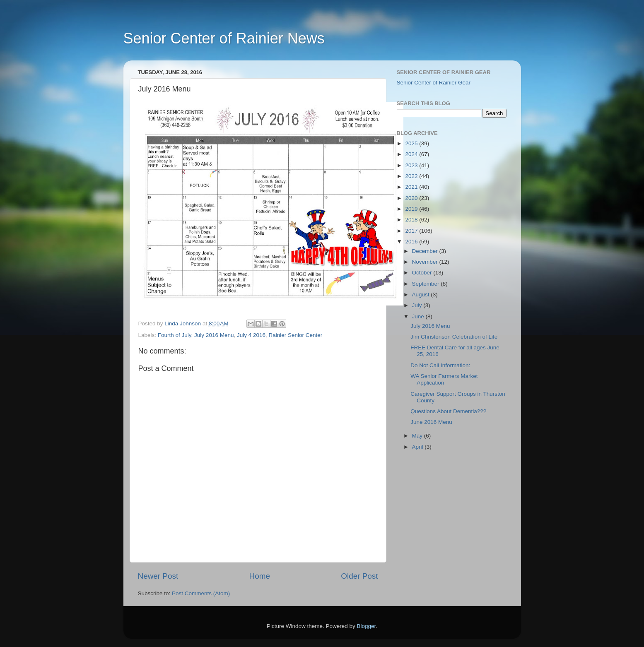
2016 (412, 242)
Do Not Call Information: (440, 365)
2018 (412, 220)
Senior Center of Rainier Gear (434, 83)
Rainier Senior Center (296, 335)
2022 (412, 176)
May (418, 436)
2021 (412, 187)
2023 (412, 165)
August (422, 295)
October (423, 273)
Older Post (359, 576)
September (427, 284)
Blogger (367, 626)
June (419, 316)
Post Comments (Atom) (201, 593)
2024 (412, 154)
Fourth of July (175, 335)
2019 (412, 209)
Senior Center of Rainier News (224, 38)
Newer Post (158, 576)
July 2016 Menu (214, 335)
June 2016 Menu (431, 422)
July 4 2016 (251, 335)
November (426, 262)
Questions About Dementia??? (448, 411)
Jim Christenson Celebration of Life (454, 337)
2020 (412, 198)
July (418, 305)
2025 (412, 143)
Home (260, 576)
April (418, 447)
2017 (412, 231)
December (426, 251)
